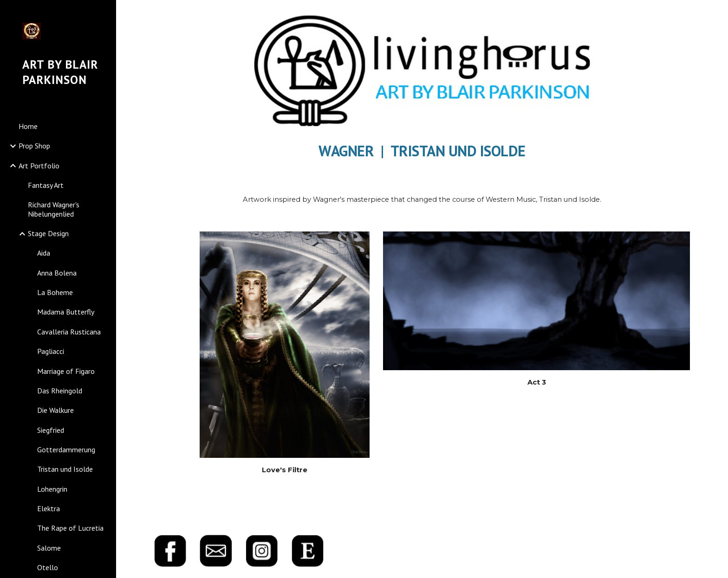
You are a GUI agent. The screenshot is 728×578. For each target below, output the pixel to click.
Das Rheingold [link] (60, 391)
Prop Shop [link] (34, 146)
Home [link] (28, 126)
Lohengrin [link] (52, 489)
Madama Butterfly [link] (66, 312)
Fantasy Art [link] (46, 185)
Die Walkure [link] (55, 410)
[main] (422, 149)
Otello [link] (48, 567)
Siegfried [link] (51, 430)
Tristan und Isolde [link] (65, 469)
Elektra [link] (49, 508)
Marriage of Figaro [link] (66, 371)
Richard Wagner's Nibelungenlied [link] (54, 209)
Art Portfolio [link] (39, 166)
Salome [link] (49, 548)
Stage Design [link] (48, 233)
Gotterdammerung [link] (66, 450)
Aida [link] (44, 253)
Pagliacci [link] (51, 351)
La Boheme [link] (55, 292)
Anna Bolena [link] (57, 273)
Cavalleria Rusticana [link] (69, 332)
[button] (717, 13)
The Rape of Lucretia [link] (70, 528)
